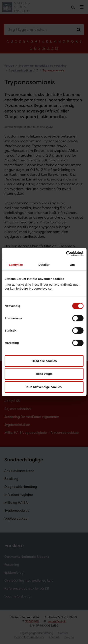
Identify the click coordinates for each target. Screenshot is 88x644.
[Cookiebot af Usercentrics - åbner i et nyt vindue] (66, 254)
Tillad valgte (44, 374)
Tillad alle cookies (44, 361)
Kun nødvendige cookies (44, 387)
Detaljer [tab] (44, 265)
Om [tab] (72, 265)
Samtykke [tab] (16, 265)
